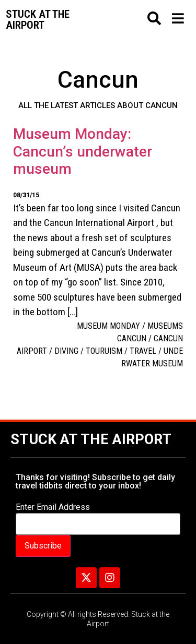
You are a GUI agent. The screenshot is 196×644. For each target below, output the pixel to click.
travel (143, 351)
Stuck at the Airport (91, 439)
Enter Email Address (53, 507)
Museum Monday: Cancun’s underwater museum (83, 151)
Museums (165, 326)
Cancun (132, 338)
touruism (104, 351)
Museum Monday (108, 326)
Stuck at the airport (38, 20)
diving (66, 351)
